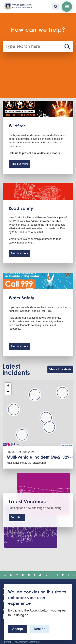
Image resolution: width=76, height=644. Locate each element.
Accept (18, 629)
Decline (40, 629)
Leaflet (67, 446)
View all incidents (60, 369)
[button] (63, 393)
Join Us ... (17, 517)
